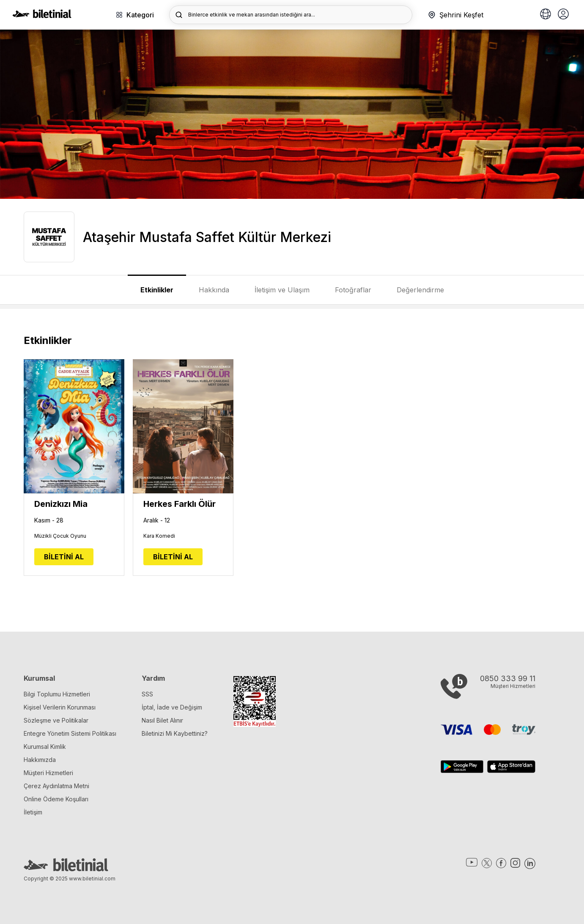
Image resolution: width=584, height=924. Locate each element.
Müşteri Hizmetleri (48, 773)
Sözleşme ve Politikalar (56, 720)
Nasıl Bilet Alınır (162, 720)
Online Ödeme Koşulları (56, 799)
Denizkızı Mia (61, 504)
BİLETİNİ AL (64, 557)
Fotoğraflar (353, 290)
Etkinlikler (157, 290)
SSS (147, 694)
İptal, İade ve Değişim (172, 707)
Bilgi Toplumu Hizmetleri (57, 694)
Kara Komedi (159, 536)
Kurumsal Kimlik (45, 747)
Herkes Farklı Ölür (180, 504)
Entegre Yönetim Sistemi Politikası (70, 733)
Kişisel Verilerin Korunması (60, 707)
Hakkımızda (40, 760)
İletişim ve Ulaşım (282, 290)
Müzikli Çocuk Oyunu (60, 536)
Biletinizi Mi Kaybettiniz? (175, 733)
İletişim (33, 812)
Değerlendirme (420, 290)
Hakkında (214, 290)
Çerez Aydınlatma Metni (56, 786)
